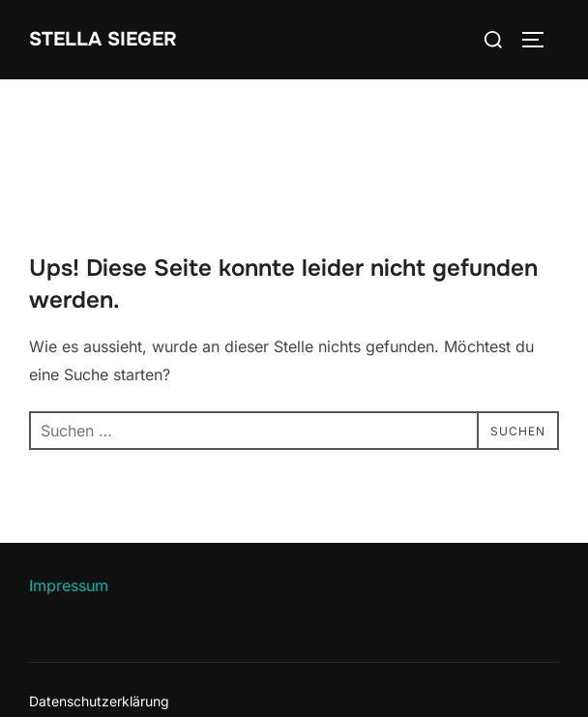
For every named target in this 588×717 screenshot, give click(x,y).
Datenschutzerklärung (99, 701)
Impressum (69, 585)
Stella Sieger (103, 39)
